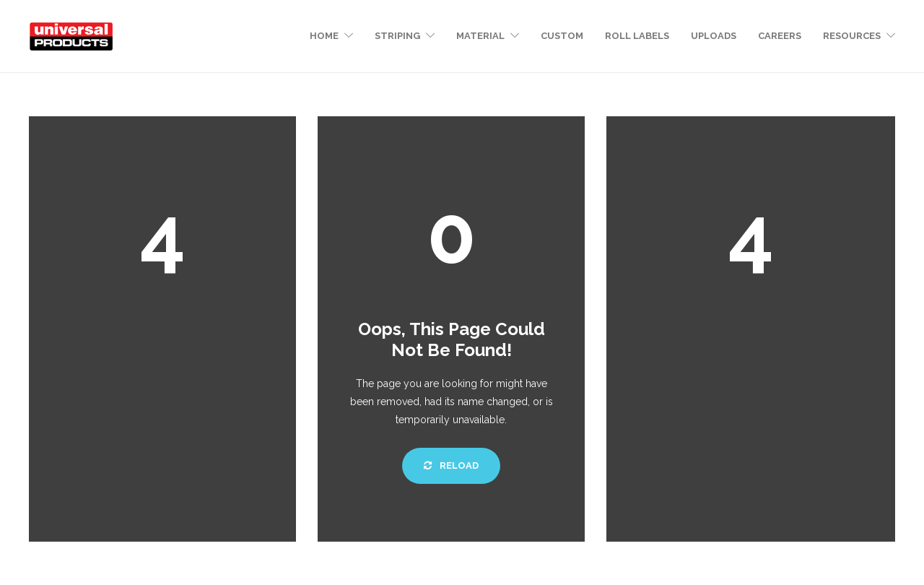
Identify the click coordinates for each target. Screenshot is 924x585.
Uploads (714, 36)
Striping (397, 36)
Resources (852, 36)
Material (480, 36)
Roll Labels (637, 36)
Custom (562, 36)
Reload (451, 465)
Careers (780, 36)
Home (324, 36)
